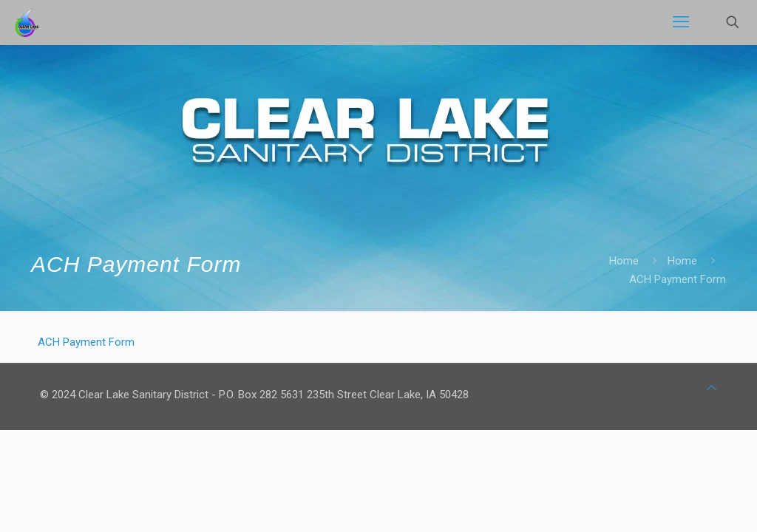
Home (624, 261)
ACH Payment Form (86, 342)
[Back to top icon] (712, 388)
